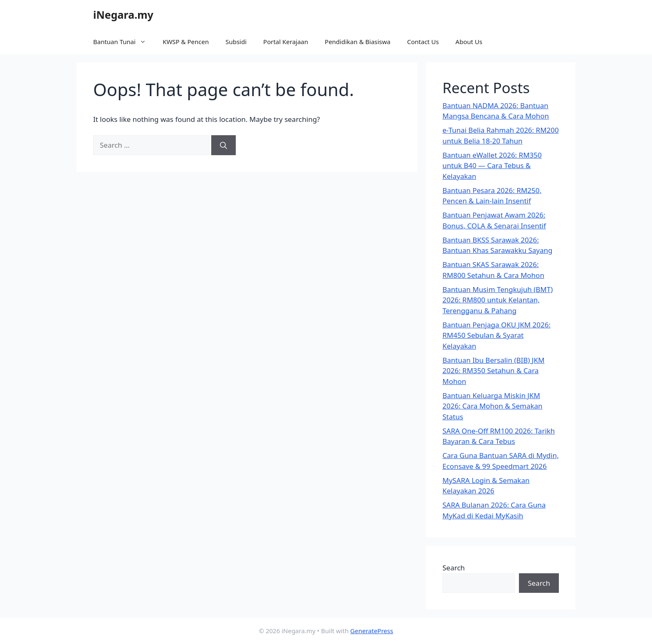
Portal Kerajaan (286, 42)
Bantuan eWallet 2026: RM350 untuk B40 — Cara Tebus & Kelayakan (492, 166)
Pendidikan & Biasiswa (358, 42)
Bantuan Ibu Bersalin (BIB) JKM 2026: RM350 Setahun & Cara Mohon (493, 371)
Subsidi (236, 42)
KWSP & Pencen (186, 42)
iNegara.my (123, 15)
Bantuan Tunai (124, 42)
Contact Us (423, 42)
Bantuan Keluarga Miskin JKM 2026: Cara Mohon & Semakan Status (493, 406)
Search (454, 568)
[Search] (224, 145)
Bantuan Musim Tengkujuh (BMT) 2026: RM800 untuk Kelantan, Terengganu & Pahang (498, 300)
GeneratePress (372, 631)
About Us (469, 42)
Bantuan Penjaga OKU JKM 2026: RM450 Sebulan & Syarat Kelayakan (496, 335)
